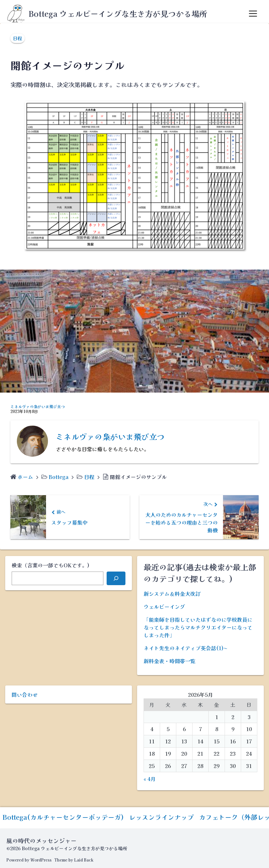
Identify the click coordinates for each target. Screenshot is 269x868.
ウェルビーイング (164, 606)
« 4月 (150, 779)
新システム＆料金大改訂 (172, 594)
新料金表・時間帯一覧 (170, 661)
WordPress (41, 860)
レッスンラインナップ (161, 817)
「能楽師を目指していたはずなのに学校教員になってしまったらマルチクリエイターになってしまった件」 (198, 627)
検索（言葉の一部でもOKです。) (51, 565)
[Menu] (253, 14)
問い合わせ (25, 695)
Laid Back (84, 860)
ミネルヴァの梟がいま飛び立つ (38, 406)
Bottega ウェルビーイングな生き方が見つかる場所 (118, 13)
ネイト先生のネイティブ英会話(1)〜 (185, 648)
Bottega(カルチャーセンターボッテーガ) (63, 817)
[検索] (116, 578)
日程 (18, 38)
